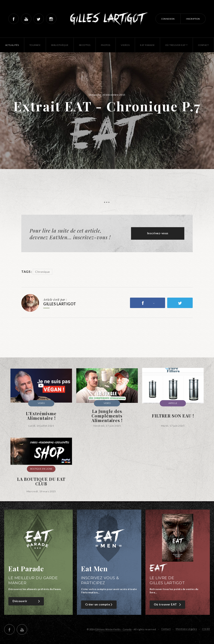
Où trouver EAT (168, 605)
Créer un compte (99, 605)
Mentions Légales (186, 629)
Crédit (206, 629)
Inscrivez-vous (158, 233)
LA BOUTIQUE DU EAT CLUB (41, 481)
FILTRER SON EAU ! (173, 416)
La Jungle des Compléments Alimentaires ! (107, 416)
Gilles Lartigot (107, 19)
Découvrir (27, 601)
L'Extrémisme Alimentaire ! (41, 416)
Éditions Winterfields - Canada (113, 629)
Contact (166, 629)
